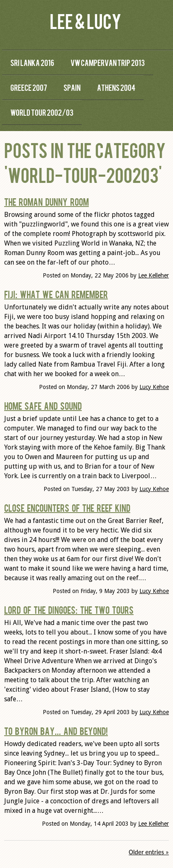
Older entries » (149, 852)
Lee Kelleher (154, 275)
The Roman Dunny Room (46, 202)
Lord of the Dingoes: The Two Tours (69, 610)
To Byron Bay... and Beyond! (56, 731)
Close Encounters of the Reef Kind (67, 508)
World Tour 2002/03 (42, 112)
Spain (72, 87)
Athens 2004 (116, 87)
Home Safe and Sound (43, 406)
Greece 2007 (29, 87)
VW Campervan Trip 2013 (108, 62)
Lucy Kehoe (154, 387)
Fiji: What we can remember (56, 294)
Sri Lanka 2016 (32, 62)
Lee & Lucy (85, 21)
